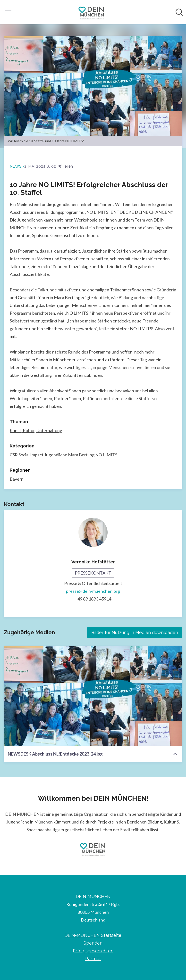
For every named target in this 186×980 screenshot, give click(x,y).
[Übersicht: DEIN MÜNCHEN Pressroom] (92, 12)
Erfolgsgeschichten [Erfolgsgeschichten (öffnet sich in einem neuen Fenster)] (93, 951)
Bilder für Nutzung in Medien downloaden (135, 632)
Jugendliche (56, 455)
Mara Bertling (81, 455)
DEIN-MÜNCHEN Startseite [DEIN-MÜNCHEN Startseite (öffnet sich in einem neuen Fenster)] (93, 935)
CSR (14, 455)
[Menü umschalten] (8, 12)
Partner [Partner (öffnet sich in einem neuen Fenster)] (93, 959)
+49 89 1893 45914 (93, 599)
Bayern (17, 479)
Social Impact (31, 455)
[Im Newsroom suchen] (179, 12)
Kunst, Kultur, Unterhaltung (36, 430)
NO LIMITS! (107, 455)
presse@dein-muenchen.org (93, 591)
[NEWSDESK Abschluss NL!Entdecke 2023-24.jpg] (93, 696)
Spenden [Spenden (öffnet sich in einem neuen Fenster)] (93, 943)
